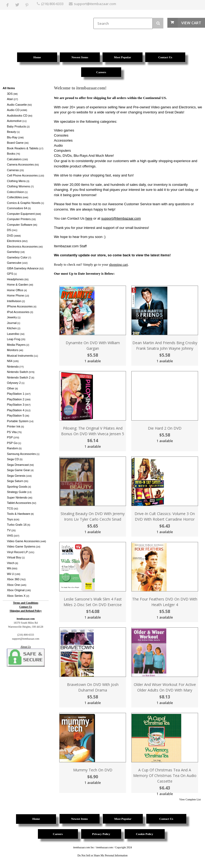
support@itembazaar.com (121, 218)
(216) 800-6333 (52, 4)
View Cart (191, 23)
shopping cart (119, 264)
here (89, 218)
